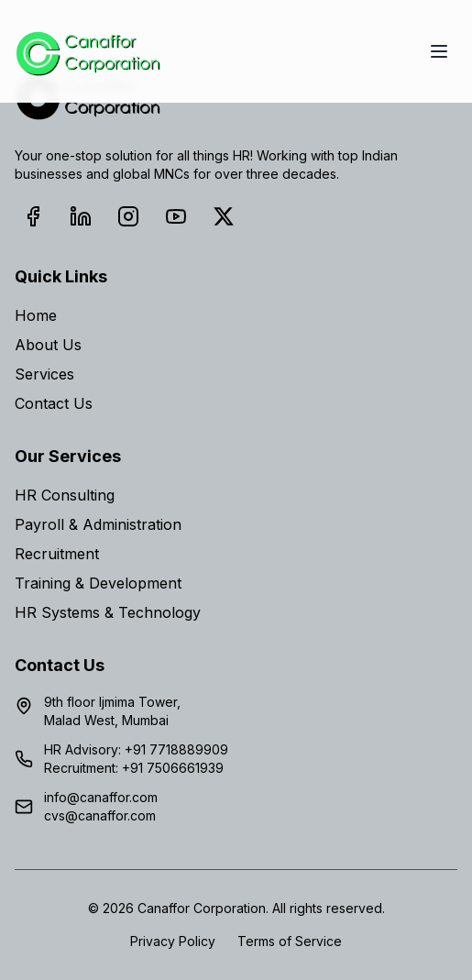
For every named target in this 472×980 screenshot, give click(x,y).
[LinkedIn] (81, 216)
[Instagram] (128, 216)
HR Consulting (65, 495)
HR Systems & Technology (108, 612)
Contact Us (54, 403)
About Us (48, 345)
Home (36, 315)
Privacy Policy (173, 941)
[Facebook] (33, 216)
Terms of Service (290, 941)
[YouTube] (176, 216)
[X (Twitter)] (224, 216)
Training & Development (98, 583)
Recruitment (57, 554)
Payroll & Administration (98, 524)
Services (44, 374)
